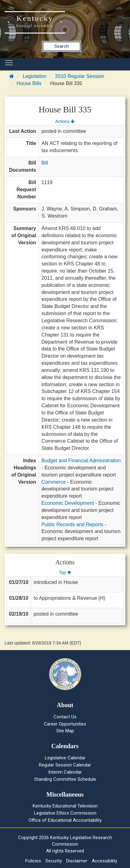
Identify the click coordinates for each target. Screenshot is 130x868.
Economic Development (68, 503)
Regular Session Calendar (65, 765)
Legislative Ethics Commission (65, 813)
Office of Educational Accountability (65, 820)
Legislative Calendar (65, 758)
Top (65, 572)
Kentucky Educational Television (65, 806)
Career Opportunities (65, 724)
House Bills (29, 83)
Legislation (35, 76)
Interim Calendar (65, 772)
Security (54, 861)
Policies (33, 861)
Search (62, 46)
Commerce (53, 482)
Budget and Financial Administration (81, 461)
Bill (45, 163)
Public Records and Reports (72, 524)
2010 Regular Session (79, 76)
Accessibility (104, 861)
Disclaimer (77, 861)
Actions (65, 121)
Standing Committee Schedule (65, 779)
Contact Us (65, 717)
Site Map (65, 731)
